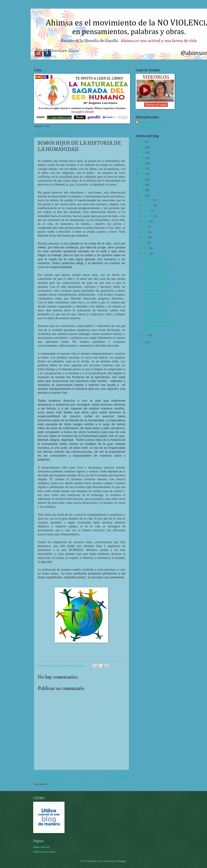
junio (145, 232)
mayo (146, 237)
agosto (146, 221)
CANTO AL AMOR (152, 294)
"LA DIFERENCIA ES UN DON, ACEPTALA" (156, 288)
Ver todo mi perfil (145, 127)
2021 (142, 169)
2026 (142, 142)
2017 (142, 190)
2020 (142, 174)
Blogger (122, 861)
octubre (147, 211)
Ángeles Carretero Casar (56, 50)
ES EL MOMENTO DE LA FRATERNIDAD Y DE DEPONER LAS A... (156, 314)
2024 (142, 153)
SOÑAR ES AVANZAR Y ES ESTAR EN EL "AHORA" (157, 271)
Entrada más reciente (49, 776)
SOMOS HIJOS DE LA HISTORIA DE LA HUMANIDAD (154, 261)
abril (145, 243)
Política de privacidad (44, 852)
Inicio (85, 776)
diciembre (148, 200)
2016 (142, 196)
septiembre (148, 216)
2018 (142, 185)
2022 (142, 163)
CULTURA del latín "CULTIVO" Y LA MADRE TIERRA (157, 303)
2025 (142, 147)
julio (145, 227)
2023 (142, 158)
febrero (146, 253)
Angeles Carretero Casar (152, 122)
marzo (146, 248)
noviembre (148, 205)
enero (146, 335)
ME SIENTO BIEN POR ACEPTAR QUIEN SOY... (157, 279)
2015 (142, 342)
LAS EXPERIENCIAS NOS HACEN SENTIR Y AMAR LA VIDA (157, 325)
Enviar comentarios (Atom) (62, 784)
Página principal (41, 847)
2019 (142, 179)
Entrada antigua (118, 776)
